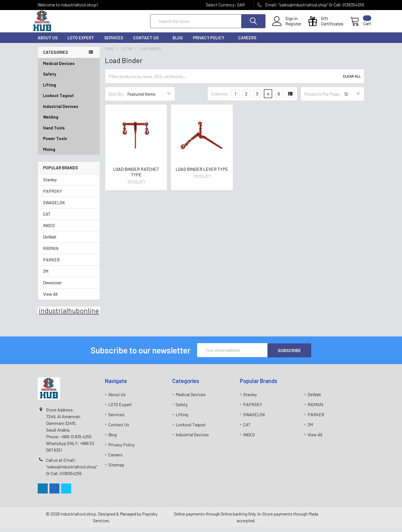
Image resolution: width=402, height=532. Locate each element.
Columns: (220, 99)
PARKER (51, 265)
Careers (247, 43)
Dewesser (52, 287)
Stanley (50, 185)
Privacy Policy (210, 43)
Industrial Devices (69, 111)
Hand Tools (69, 133)
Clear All (352, 81)
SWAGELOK (54, 207)
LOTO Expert (81, 43)
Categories (55, 57)
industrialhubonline (69, 316)
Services (114, 43)
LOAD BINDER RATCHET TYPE (136, 177)
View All (50, 299)
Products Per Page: (323, 99)
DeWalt (50, 242)
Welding (69, 122)
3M (46, 276)
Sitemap (116, 469)
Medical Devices (59, 68)
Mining (49, 154)
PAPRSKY (52, 196)
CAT (47, 219)
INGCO (49, 230)
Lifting (69, 90)
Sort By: (116, 99)
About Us (48, 43)
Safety (69, 79)
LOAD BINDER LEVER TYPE (202, 174)
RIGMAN (51, 253)
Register (287, 27)
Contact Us (148, 43)
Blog (178, 43)
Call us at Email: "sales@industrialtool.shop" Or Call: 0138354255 (72, 471)
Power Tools (69, 144)
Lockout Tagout (69, 101)
